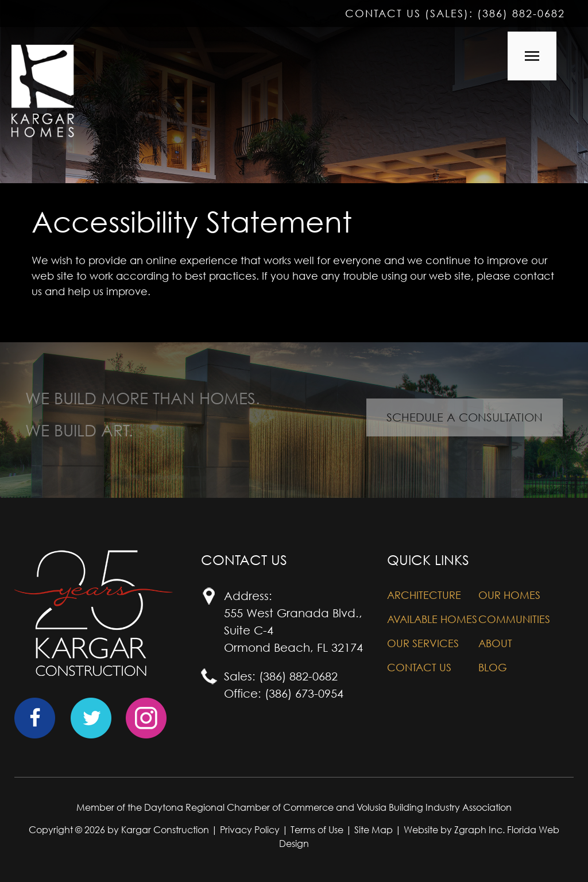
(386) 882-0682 (521, 13)
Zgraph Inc (478, 830)
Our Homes (509, 595)
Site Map (374, 830)
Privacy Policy (250, 830)
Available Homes (432, 619)
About (495, 643)
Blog (493, 668)
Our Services (423, 643)
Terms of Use (317, 830)
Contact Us (419, 668)
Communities (514, 619)
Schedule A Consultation (465, 417)
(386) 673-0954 (304, 693)
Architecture (424, 595)
